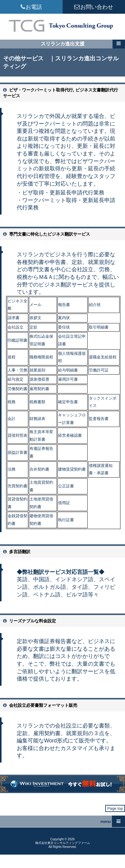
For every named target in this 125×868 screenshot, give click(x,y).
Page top (115, 808)
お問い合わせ (94, 7)
